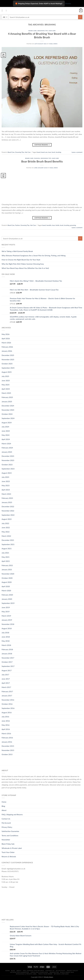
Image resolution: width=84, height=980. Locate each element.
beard (39, 152)
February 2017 (7, 691)
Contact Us (6, 819)
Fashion (37, 158)
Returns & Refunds (9, 856)
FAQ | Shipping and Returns (12, 814)
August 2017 (7, 670)
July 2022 (5, 523)
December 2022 (8, 506)
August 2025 (7, 372)
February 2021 (7, 565)
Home (4, 802)
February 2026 (7, 347)
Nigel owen (53, 44)
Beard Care (32, 31)
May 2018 (6, 641)
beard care (44, 152)
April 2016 (6, 729)
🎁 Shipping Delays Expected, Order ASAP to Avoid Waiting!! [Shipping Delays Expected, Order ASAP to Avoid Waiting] (39, 3)
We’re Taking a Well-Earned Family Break (17, 251)
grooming (73, 225)
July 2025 (5, 376)
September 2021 (8, 544)
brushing (58, 152)
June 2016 (6, 721)
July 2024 (5, 427)
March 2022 (6, 536)
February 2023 (7, 498)
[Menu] (3, 11)
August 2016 (7, 712)
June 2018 (6, 637)
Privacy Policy (7, 827)
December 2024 (8, 406)
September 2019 (8, 603)
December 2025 (8, 355)
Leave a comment (77, 152)
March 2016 (6, 733)
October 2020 (7, 578)
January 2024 (7, 452)
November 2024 (8, 410)
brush (53, 152)
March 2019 (6, 616)
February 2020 (7, 595)
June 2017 (6, 679)
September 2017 (8, 666)
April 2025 (6, 389)
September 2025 (8, 368)
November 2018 (8, 624)
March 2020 (6, 590)
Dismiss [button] (68, 3)
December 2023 (8, 456)
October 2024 (7, 414)
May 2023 (6, 485)
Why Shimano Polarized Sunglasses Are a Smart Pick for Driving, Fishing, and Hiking (34, 255)
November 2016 (8, 700)
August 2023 (7, 473)
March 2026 (6, 343)
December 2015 (8, 746)
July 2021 (5, 553)
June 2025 (6, 380)
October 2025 (7, 364)
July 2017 (5, 675)
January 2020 (7, 599)
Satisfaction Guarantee (10, 831)
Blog (3, 806)
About (4, 810)
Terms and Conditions (10, 835)
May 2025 (6, 385)
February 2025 (7, 397)
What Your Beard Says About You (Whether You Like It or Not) (25, 268)
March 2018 (6, 645)
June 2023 (6, 481)
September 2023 (8, 469)
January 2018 (7, 654)
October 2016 (7, 704)
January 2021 (7, 569)
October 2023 (7, 465)
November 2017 (8, 658)
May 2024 (6, 435)
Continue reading (42, 145)
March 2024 (6, 444)
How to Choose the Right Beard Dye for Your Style (21, 260)
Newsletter (6, 840)
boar (50, 152)
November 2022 (8, 511)
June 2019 (6, 607)
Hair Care (52, 31)
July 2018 (5, 633)
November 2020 (8, 574)
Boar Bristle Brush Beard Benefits (42, 161)
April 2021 (6, 561)
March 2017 (6, 687)
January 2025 (7, 401)
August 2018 (7, 628)
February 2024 (7, 448)
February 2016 (7, 738)
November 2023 (8, 460)
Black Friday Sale (8, 844)
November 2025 (8, 359)
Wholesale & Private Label (12, 848)
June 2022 (6, 527)
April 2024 (6, 439)
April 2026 (6, 338)
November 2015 (8, 750)
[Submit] (80, 17)
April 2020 (6, 586)
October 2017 (7, 662)
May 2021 (6, 557)
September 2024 (8, 418)
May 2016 (6, 725)
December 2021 (8, 540)
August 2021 (7, 548)
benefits (49, 225)
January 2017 (7, 696)
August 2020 (7, 582)
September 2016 (8, 708)
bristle (57, 225)
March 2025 (6, 393)
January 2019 (7, 620)
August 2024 (7, 422)
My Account (6, 823)
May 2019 (6, 612)
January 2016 (7, 742)
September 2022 (8, 515)
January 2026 (7, 351)
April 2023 (6, 490)
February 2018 (7, 649)
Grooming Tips (43, 31)
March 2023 (6, 494)
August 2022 (7, 519)
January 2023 (7, 502)
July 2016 (5, 717)
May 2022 (6, 532)
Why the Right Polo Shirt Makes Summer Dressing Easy (23, 264)
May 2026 (6, 334)
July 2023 (5, 477)
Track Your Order (8, 852)
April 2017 (6, 683)
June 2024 (6, 431)
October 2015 (7, 754)
